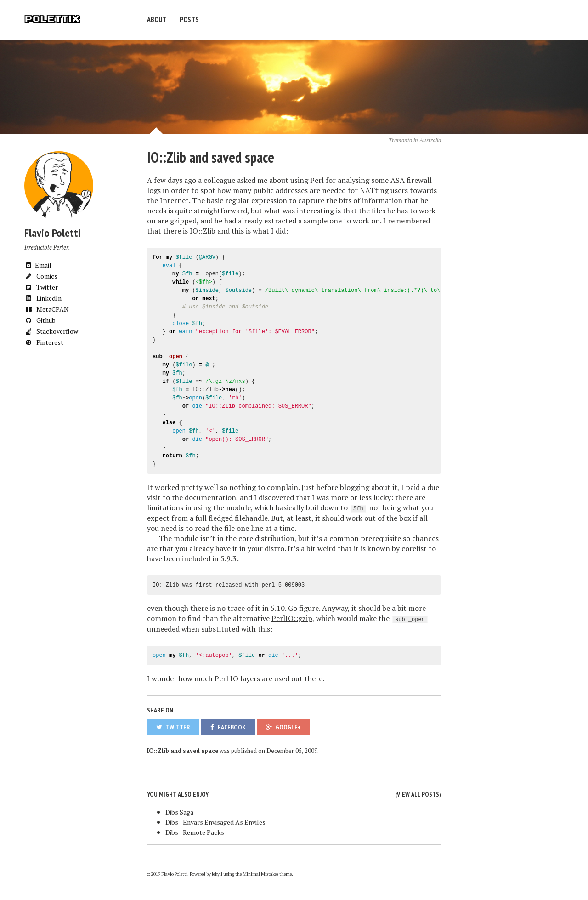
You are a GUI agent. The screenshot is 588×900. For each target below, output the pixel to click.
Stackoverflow (51, 331)
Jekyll (217, 874)
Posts (189, 19)
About (157, 19)
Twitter (41, 287)
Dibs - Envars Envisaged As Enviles (215, 822)
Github (40, 320)
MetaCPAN (47, 309)
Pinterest (44, 342)
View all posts (418, 794)
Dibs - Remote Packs (195, 832)
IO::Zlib (203, 231)
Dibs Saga (179, 812)
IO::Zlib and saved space (211, 157)
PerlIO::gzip (292, 618)
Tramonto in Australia (415, 140)
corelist (414, 548)
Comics (41, 276)
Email (38, 265)
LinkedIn (43, 298)
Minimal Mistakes (260, 874)
